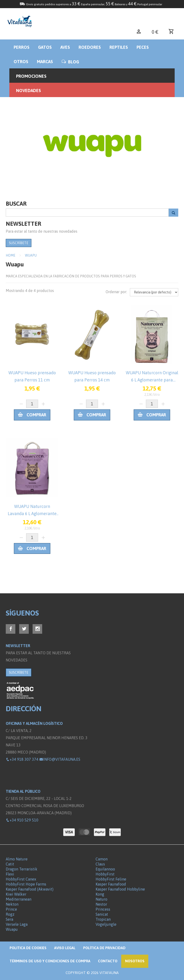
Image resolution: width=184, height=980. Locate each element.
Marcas (45, 62)
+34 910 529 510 (22, 820)
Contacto (108, 961)
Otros (21, 62)
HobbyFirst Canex (21, 879)
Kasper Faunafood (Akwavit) (30, 889)
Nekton (12, 904)
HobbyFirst (105, 874)
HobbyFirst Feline (111, 879)
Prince (11, 909)
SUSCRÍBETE (19, 243)
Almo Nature (17, 859)
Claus (100, 864)
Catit (10, 864)
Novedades (29, 91)
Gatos (45, 47)
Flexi (10, 874)
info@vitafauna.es (60, 759)
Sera (9, 919)
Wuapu (31, 255)
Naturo (101, 899)
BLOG (70, 62)
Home (11, 255)
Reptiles (119, 47)
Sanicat (102, 914)
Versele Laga (17, 924)
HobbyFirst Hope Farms (26, 884)
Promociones (31, 76)
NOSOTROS (135, 961)
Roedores (90, 47)
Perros (22, 47)
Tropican (103, 919)
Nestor (101, 904)
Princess (103, 909)
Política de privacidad (104, 948)
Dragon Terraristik (22, 869)
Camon (102, 859)
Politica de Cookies (28, 948)
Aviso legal (65, 948)
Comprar (32, 415)
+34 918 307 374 (22, 759)
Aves (65, 47)
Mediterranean (19, 899)
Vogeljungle (106, 924)
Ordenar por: (116, 292)
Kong (100, 894)
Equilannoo (105, 869)
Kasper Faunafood (111, 884)
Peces (143, 47)
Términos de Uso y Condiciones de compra (50, 961)
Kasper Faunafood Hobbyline (120, 889)
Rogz (10, 914)
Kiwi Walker (16, 894)
